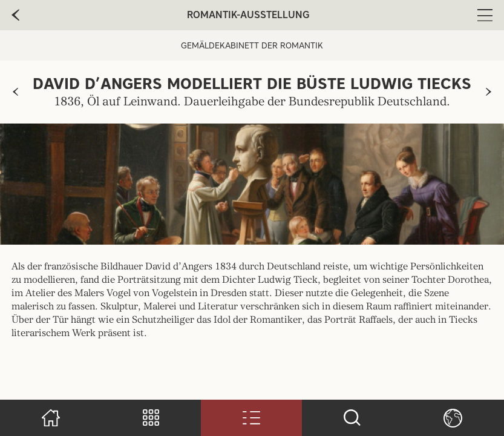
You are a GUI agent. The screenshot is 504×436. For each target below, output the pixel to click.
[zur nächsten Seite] (489, 92)
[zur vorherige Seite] (15, 15)
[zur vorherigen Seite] (15, 92)
